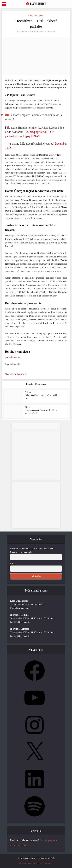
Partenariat (48, 863)
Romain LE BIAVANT (46, 32)
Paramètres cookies (19, 845)
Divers (27, 407)
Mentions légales (35, 863)
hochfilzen (11, 374)
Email (13, 564)
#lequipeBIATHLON (42, 132)
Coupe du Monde (36, 16)
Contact (23, 863)
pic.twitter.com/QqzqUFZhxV (23, 136)
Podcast (28, 392)
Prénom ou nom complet (21, 552)
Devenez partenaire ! (49, 840)
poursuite (23, 374)
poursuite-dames (13, 357)
